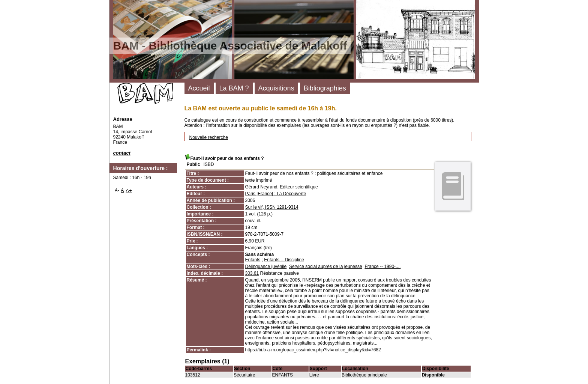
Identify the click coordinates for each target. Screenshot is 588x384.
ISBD (209, 164)
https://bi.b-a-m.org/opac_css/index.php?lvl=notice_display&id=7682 (313, 350)
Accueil (199, 88)
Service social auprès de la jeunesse (326, 267)
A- (117, 190)
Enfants (253, 260)
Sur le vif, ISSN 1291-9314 (272, 207)
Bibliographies (325, 88)
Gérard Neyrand (261, 187)
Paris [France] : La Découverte (276, 194)
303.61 (252, 273)
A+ (129, 190)
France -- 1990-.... (382, 267)
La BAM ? (234, 88)
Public (193, 164)
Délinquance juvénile (266, 267)
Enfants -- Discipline (284, 260)
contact (122, 153)
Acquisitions (276, 88)
